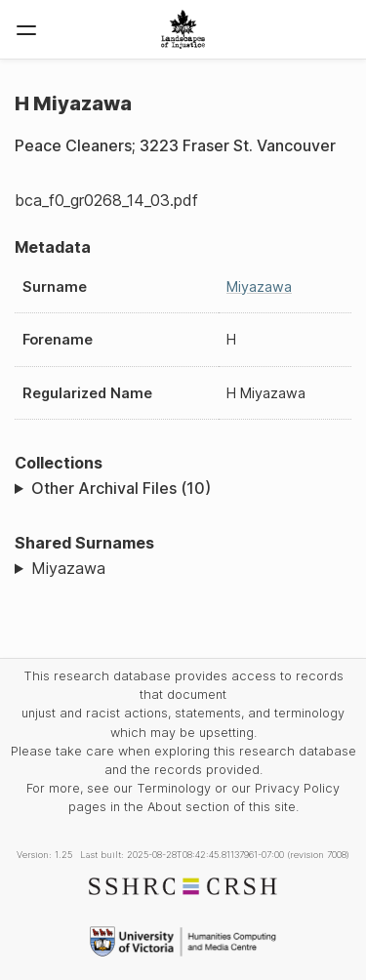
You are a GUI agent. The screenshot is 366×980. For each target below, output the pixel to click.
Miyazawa (259, 286)
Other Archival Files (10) (121, 488)
